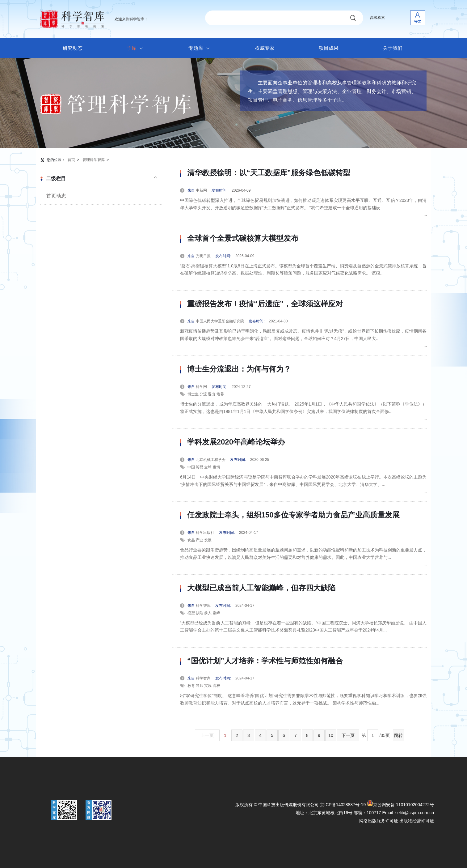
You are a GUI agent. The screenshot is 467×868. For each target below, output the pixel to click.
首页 (71, 160)
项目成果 (329, 48)
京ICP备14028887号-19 (343, 805)
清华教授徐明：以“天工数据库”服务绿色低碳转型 (269, 173)
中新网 (201, 190)
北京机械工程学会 (211, 460)
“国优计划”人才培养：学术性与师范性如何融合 (265, 661)
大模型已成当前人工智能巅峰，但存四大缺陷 (261, 588)
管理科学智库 (94, 160)
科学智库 (203, 606)
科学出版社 (205, 533)
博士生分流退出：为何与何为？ (239, 369)
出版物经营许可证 (417, 821)
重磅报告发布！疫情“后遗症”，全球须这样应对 (265, 304)
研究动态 (73, 48)
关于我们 (393, 48)
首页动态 (56, 196)
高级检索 (377, 18)
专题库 (201, 49)
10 (331, 735)
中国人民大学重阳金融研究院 (220, 321)
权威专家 (265, 48)
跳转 (398, 735)
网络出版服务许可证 (379, 821)
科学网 (201, 387)
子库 (136, 49)
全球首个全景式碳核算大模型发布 (243, 238)
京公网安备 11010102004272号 (400, 805)
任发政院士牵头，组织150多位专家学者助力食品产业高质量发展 (293, 515)
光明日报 (203, 256)
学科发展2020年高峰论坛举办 (236, 442)
